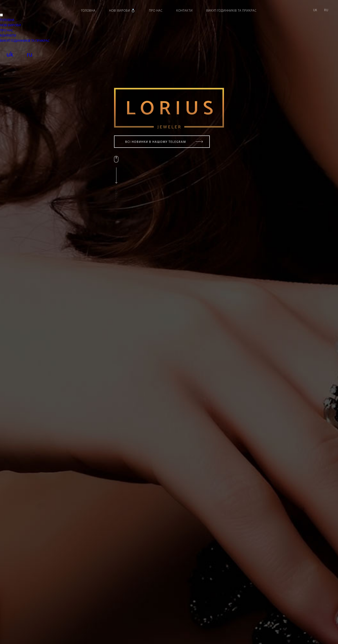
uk (315, 10)
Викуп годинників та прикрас (232, 11)
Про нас (156, 11)
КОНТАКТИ (8, 36)
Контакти (185, 11)
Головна (88, 11)
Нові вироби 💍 (122, 11)
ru (326, 10)
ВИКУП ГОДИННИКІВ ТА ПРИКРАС (25, 41)
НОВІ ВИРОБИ (10, 25)
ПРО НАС (7, 31)
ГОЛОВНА (7, 20)
